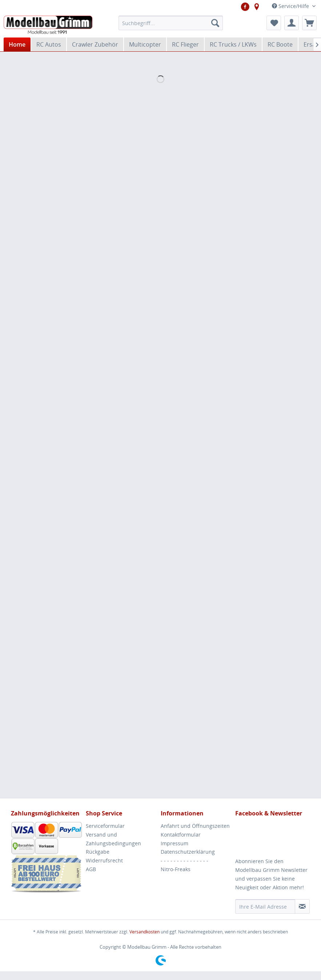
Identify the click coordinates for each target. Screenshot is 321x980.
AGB (91, 869)
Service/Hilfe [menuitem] (291, 6)
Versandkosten (145, 932)
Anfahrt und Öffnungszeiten (195, 826)
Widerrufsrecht (104, 860)
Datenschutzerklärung (188, 852)
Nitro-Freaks (176, 869)
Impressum (174, 843)
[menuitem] (171, 23)
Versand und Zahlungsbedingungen (113, 839)
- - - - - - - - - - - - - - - (184, 860)
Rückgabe (98, 852)
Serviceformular (105, 826)
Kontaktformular (181, 835)
